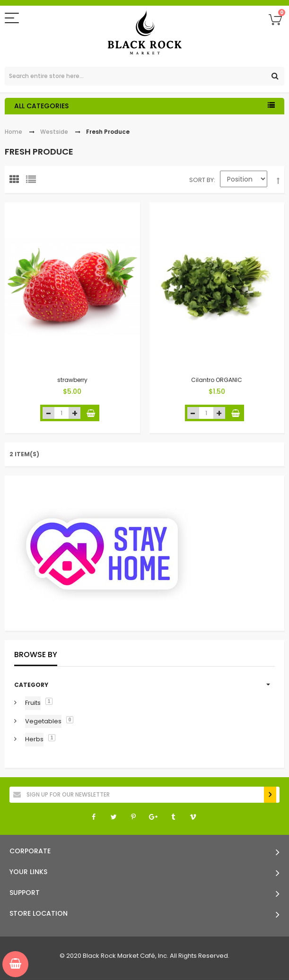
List (33, 182)
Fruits (33, 703)
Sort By (201, 180)
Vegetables (43, 721)
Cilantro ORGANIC (217, 380)
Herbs (34, 739)
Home (13, 132)
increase (74, 413)
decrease (48, 413)
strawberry (72, 380)
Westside (54, 132)
